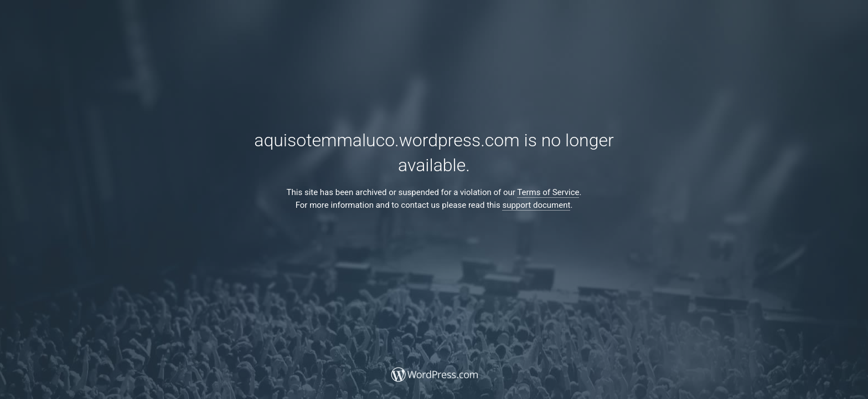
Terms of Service (548, 192)
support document (536, 205)
